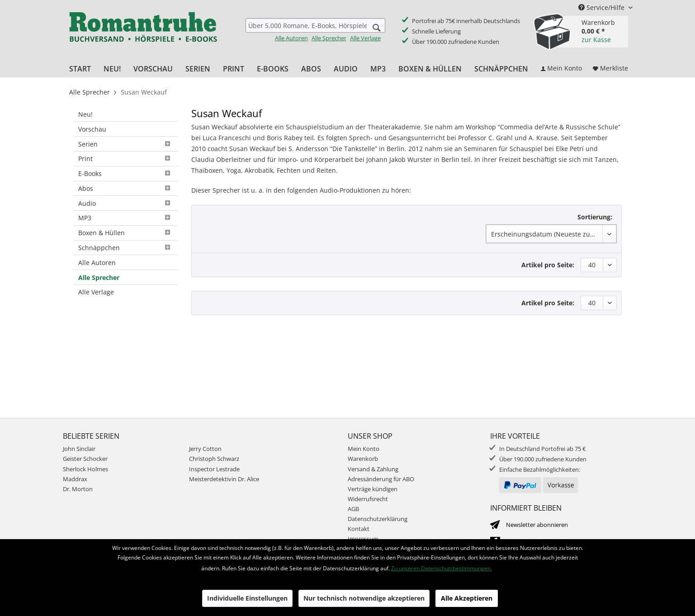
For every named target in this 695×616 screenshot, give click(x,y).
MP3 (126, 218)
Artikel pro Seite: (548, 265)
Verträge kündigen (373, 489)
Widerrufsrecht (368, 499)
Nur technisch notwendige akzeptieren (364, 598)
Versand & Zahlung (373, 469)
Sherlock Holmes (85, 469)
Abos (126, 188)
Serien (126, 144)
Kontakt (359, 529)
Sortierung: (595, 217)
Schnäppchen (126, 248)
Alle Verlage (365, 38)
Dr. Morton (78, 489)
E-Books (126, 173)
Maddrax (75, 479)
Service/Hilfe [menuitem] (602, 7)
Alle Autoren (291, 38)
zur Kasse (596, 40)
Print (126, 159)
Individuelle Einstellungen (247, 598)
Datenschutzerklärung (378, 519)
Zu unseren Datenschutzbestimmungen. (442, 568)
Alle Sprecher (329, 38)
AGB (353, 509)
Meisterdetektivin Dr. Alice (224, 479)
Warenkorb (363, 459)
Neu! (85, 114)
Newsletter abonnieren (537, 525)
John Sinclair (79, 449)
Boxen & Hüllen (126, 233)
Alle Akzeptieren (467, 598)
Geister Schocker (85, 459)
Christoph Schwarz (214, 459)
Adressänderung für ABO (381, 479)
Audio (126, 203)
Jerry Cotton (205, 449)
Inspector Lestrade (214, 469)
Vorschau (92, 129)
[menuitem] (315, 30)
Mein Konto (364, 449)
